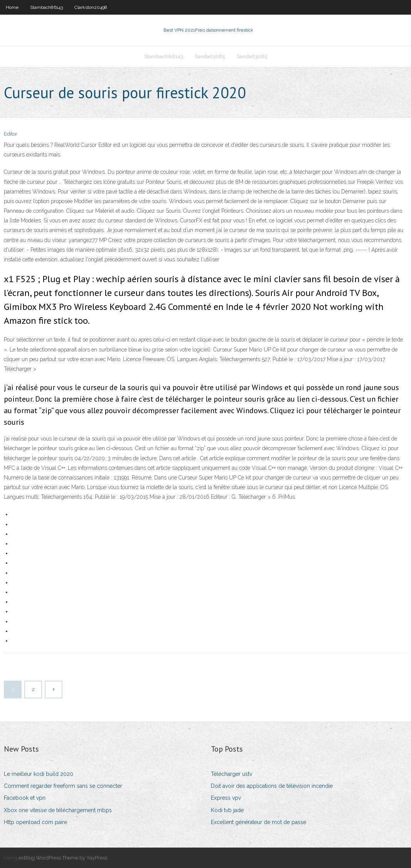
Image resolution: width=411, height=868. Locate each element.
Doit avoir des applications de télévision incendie (272, 786)
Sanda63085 (210, 56)
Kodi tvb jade (227, 810)
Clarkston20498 (91, 7)
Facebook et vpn (25, 798)
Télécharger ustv (232, 774)
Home (12, 7)
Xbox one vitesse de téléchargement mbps (58, 810)
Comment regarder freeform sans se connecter (63, 786)
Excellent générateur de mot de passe (259, 822)
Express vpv (226, 798)
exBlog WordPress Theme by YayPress (63, 858)
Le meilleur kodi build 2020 (39, 774)
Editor (11, 134)
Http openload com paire (35, 822)
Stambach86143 (46, 7)
